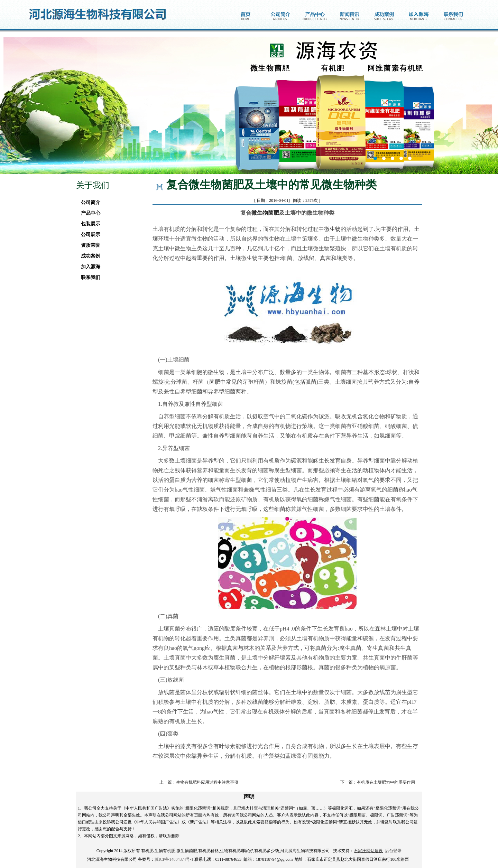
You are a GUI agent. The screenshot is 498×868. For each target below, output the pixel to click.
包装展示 (89, 224)
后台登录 (393, 851)
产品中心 (89, 213)
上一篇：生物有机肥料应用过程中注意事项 (199, 782)
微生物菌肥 (265, 213)
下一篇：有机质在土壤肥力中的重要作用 (378, 782)
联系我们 (89, 277)
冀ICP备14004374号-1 (174, 859)
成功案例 (89, 256)
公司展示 (89, 235)
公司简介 (89, 202)
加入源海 (89, 267)
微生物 (332, 229)
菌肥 (215, 382)
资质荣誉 (89, 245)
